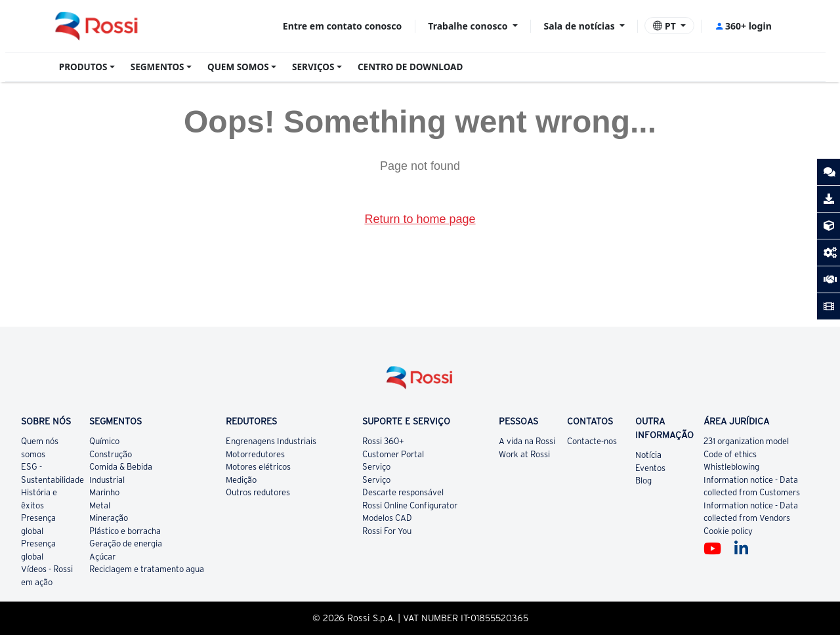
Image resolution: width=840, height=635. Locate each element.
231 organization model (746, 441)
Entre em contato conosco (342, 26)
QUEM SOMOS (238, 67)
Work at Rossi (524, 454)
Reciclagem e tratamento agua (147, 569)
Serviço (376, 467)
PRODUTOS (83, 67)
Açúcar (102, 557)
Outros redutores (258, 492)
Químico (104, 441)
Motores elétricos (258, 467)
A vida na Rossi (527, 441)
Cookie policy (728, 531)
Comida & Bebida (121, 467)
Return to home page (420, 219)
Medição (241, 480)
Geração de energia (126, 543)
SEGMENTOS (157, 67)
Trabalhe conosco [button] (469, 26)
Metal (100, 505)
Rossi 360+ (383, 441)
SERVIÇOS (313, 67)
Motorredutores (255, 454)
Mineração (109, 518)
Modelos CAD (387, 518)
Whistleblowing (731, 467)
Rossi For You (387, 531)
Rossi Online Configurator (410, 505)
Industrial (107, 480)
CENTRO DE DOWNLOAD (410, 67)
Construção (111, 454)
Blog (643, 481)
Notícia (648, 455)
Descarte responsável (403, 492)
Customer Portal (393, 454)
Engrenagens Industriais (271, 441)
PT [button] (665, 26)
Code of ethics (730, 454)
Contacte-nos (592, 441)
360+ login (743, 26)
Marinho (104, 492)
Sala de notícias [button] (581, 26)
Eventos (650, 468)
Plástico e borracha (125, 531)
